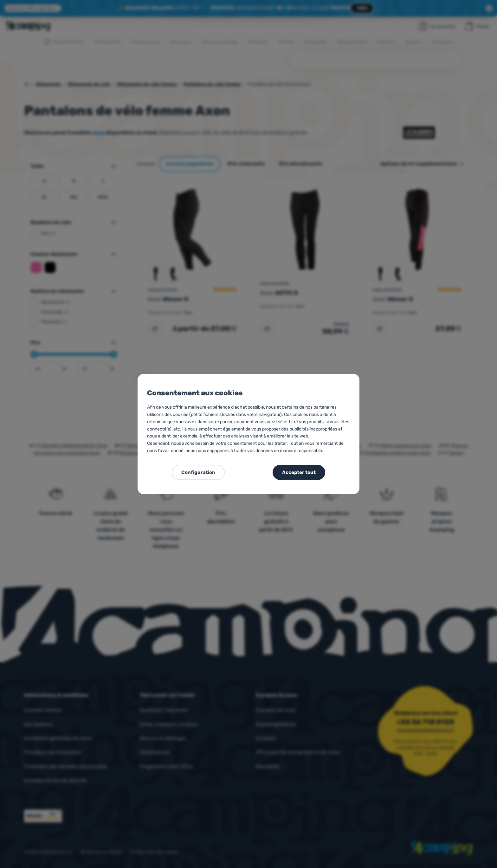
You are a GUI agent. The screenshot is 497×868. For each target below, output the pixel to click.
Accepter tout (299, 472)
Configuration (198, 472)
